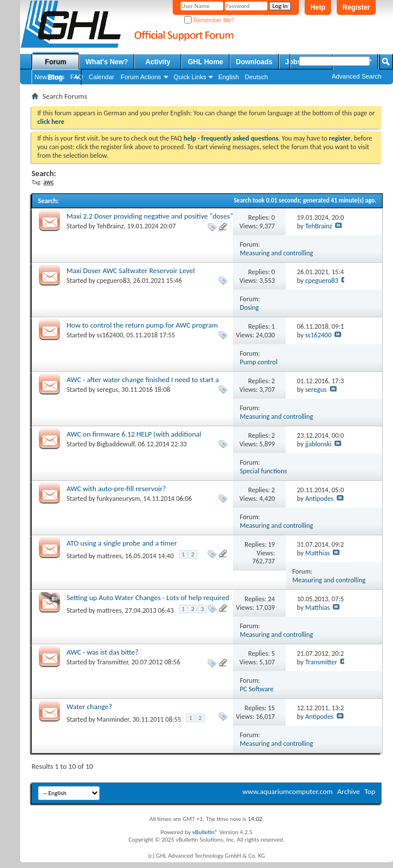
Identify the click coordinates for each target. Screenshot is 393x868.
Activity (158, 62)
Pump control (259, 362)
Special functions (263, 471)
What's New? (107, 62)
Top (370, 791)
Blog (55, 77)
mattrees (110, 556)
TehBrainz (110, 226)
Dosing (249, 308)
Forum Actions (141, 77)
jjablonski (318, 444)
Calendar (102, 77)
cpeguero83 (114, 281)
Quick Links (190, 77)
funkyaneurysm (118, 499)
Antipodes (319, 499)
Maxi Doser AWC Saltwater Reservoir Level (131, 270)
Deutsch (256, 77)
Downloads (254, 62)
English (228, 77)
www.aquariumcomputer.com (287, 791)
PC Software (257, 689)
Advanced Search (357, 76)
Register (356, 7)
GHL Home (205, 62)
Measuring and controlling (277, 253)
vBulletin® (205, 832)
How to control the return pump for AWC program (142, 325)
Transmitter (113, 662)
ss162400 (110, 335)
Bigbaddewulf (116, 444)
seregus (108, 390)
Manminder (113, 719)
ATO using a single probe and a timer (122, 543)
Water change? (89, 707)
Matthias (318, 553)
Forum (55, 62)
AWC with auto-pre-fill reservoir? (116, 489)
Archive (349, 791)
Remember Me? (209, 20)
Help (318, 7)
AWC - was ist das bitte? (102, 652)
